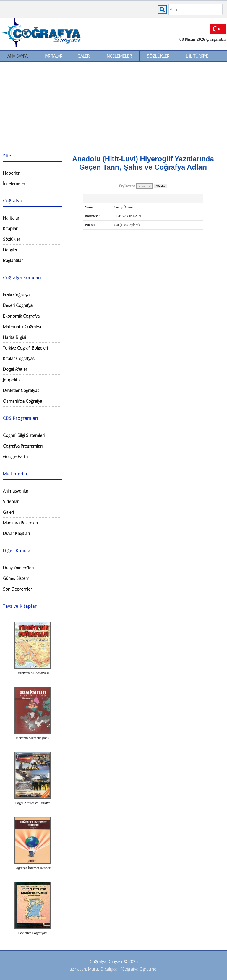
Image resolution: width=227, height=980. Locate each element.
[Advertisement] (113, 106)
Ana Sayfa (17, 56)
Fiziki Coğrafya (16, 295)
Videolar (11, 502)
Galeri (84, 56)
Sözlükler (158, 56)
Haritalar (52, 56)
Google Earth (15, 457)
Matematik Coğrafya (22, 327)
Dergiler (10, 250)
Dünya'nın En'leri (18, 568)
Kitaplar (10, 229)
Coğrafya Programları (23, 446)
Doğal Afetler (15, 369)
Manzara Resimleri (20, 523)
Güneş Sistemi (17, 578)
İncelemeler (119, 56)
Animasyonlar (16, 491)
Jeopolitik (12, 380)
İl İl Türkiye (196, 56)
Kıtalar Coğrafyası (19, 359)
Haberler (11, 173)
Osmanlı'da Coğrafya (23, 401)
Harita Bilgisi (14, 337)
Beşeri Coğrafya (18, 305)
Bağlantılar (13, 260)
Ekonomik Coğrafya (21, 316)
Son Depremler (17, 589)
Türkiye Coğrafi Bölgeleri (25, 348)
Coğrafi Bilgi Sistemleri (24, 435)
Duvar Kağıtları (16, 533)
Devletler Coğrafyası (22, 390)
